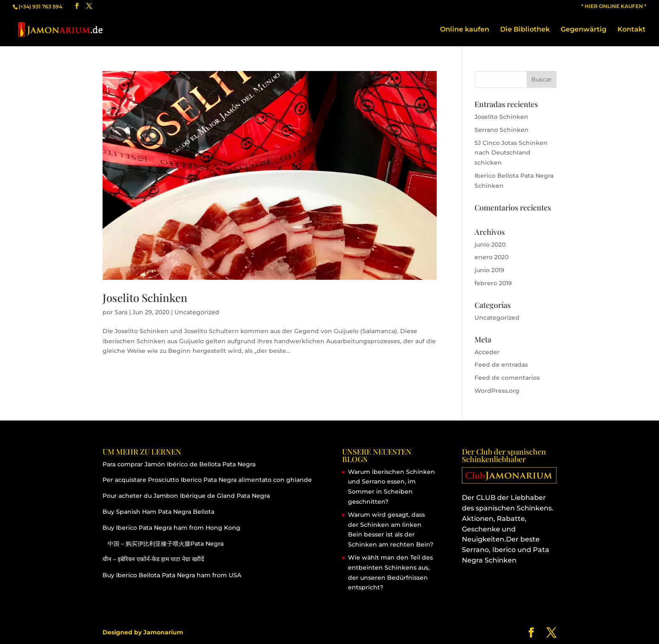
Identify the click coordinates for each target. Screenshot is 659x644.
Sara (121, 312)
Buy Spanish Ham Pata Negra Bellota (158, 512)
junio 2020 (490, 244)
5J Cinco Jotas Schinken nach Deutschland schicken (511, 153)
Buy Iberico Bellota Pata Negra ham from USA (172, 575)
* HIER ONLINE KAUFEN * (614, 7)
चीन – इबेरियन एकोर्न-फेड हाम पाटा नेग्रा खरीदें (153, 559)
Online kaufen (465, 30)
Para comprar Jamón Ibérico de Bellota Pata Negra (179, 464)
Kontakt (631, 30)
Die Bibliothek (525, 30)
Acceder (487, 352)
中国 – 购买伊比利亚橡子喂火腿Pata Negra (163, 544)
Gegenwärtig (584, 30)
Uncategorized (197, 312)
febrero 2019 (493, 283)
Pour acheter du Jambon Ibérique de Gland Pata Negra (186, 496)
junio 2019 (489, 270)
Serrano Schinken (502, 130)
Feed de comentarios (507, 378)
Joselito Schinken (145, 298)
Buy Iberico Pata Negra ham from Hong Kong (171, 528)
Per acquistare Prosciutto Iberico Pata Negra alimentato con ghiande (207, 480)
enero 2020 (492, 257)
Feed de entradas (501, 365)
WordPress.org (497, 391)
